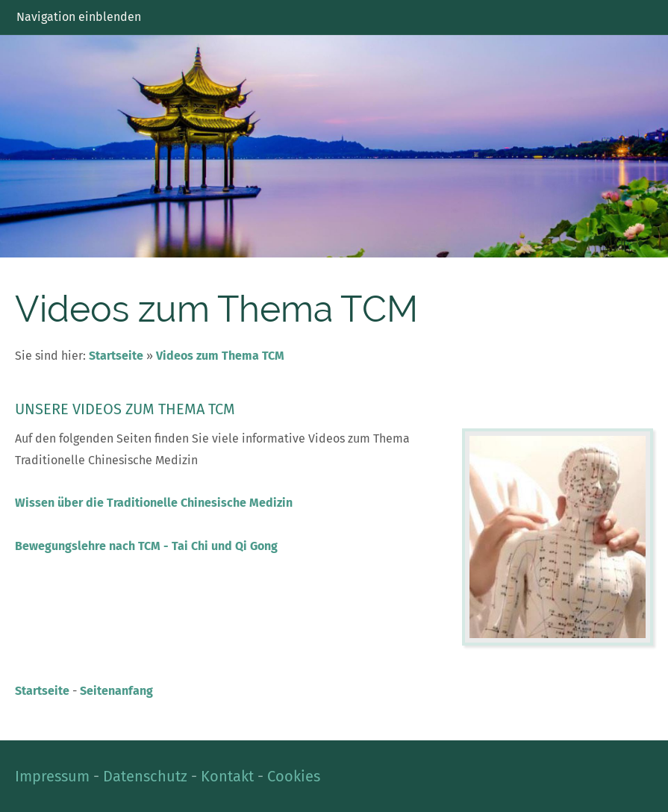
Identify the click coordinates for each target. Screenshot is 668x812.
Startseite (116, 356)
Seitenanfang (116, 691)
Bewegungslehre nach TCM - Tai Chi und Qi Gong (146, 546)
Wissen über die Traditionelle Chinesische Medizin (154, 503)
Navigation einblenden (79, 17)
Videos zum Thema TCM (220, 356)
